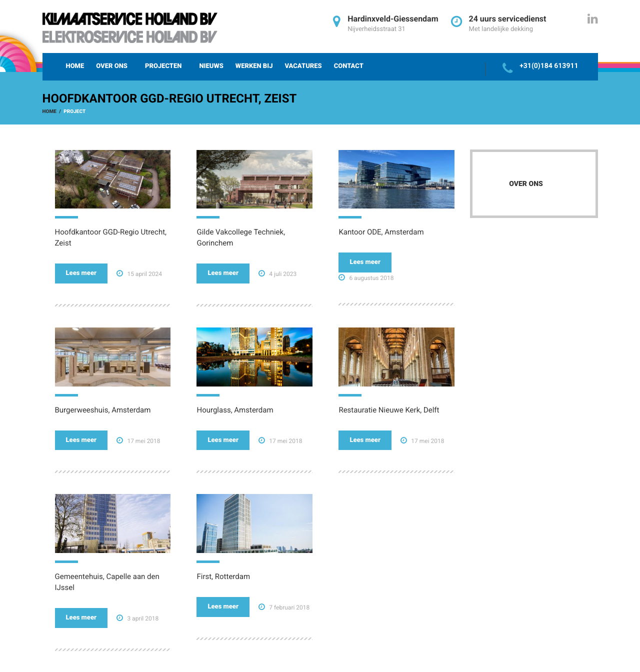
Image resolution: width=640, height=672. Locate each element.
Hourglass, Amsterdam (235, 410)
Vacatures (303, 66)
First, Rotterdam (223, 576)
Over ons (112, 66)
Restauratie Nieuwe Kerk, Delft (389, 410)
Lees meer (81, 273)
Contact (349, 66)
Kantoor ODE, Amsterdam (381, 232)
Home (75, 66)
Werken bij (254, 66)
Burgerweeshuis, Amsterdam (103, 410)
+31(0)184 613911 (549, 66)
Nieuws (211, 66)
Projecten (163, 66)
